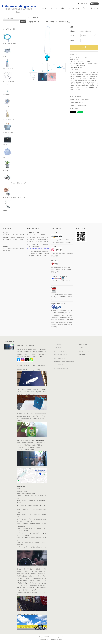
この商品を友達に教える (76, 102)
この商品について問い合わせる (78, 105)
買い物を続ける (74, 108)
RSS (80, 355)
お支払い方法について (60, 351)
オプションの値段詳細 (76, 97)
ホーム (44, 8)
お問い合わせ (94, 8)
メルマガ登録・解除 (60, 358)
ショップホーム (58, 344)
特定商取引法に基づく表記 (61, 368)
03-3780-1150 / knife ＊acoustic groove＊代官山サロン (31, 370)
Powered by (51, 640)
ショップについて (73, 8)
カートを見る (82, 348)
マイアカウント (83, 4)
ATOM (84, 355)
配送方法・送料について (61, 355)
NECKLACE (35, 18)
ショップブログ (58, 365)
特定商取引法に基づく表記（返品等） (80, 99)
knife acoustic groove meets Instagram (64, 361)
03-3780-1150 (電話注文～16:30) (25, 450)
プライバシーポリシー (85, 351)
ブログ (84, 8)
